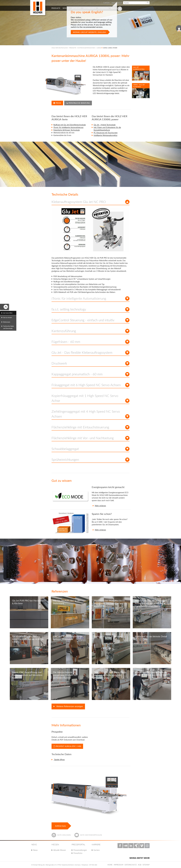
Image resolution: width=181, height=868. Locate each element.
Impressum (119, 865)
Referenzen (7, 322)
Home (110, 865)
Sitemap (146, 865)
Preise (57, 103)
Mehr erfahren (100, 506)
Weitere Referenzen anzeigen (69, 706)
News (35, 850)
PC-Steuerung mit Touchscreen (106, 133)
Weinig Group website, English (89, 32)
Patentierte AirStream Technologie (67, 130)
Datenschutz (131, 865)
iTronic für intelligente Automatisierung (68, 127)
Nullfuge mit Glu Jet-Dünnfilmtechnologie (70, 125)
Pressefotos (78, 853)
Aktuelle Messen (60, 850)
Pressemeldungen (80, 850)
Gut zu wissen (7, 317)
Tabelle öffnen (59, 760)
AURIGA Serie (60, 826)
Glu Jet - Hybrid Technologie (105, 125)
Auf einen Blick (8, 313)
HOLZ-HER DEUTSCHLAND (60, 48)
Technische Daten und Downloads (9, 327)
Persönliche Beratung (78, 103)
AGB (140, 865)
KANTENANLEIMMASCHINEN (86, 48)
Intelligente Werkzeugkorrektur (106, 135)
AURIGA (99, 48)
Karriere (97, 850)
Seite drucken (64, 835)
